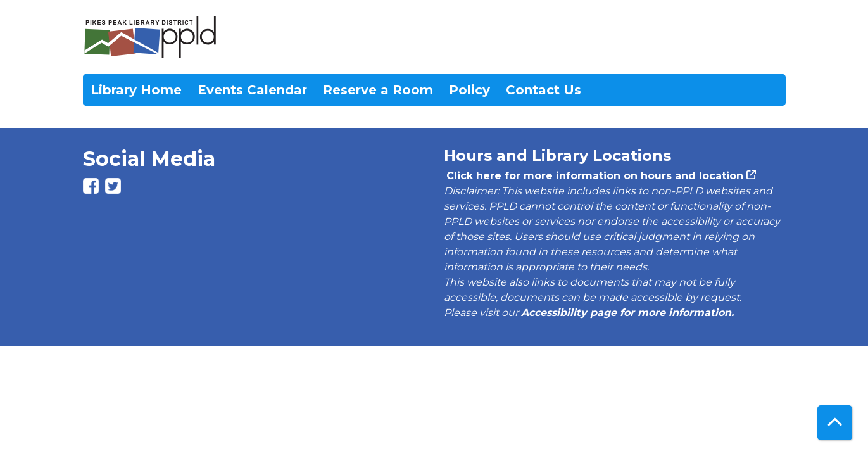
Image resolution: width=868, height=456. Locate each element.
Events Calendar (252, 90)
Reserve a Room (378, 90)
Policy (469, 90)
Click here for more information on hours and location (594, 176)
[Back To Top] (835, 423)
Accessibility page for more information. (627, 313)
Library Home (136, 90)
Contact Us (544, 90)
